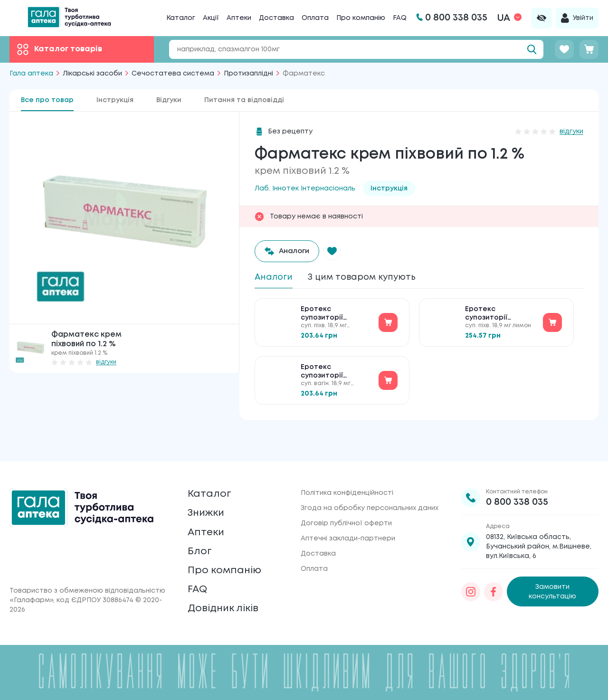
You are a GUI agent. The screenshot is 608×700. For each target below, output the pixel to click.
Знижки (209, 495)
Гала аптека (31, 74)
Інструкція (115, 100)
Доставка (276, 18)
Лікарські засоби (92, 74)
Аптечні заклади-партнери (348, 516)
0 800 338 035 (517, 479)
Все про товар (47, 100)
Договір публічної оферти (346, 501)
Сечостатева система (173, 74)
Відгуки (169, 100)
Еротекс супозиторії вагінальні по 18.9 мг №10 (336, 318)
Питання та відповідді (244, 100)
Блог (201, 540)
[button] (338, 251)
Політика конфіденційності (347, 470)
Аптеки (239, 18)
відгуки (106, 362)
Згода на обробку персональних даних (370, 485)
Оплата (315, 18)
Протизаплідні (248, 74)
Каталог (181, 18)
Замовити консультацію (552, 569)
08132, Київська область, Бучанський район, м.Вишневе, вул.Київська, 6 (539, 524)
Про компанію (361, 18)
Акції (211, 18)
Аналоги (276, 278)
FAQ (400, 18)
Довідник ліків (228, 607)
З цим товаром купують (372, 278)
